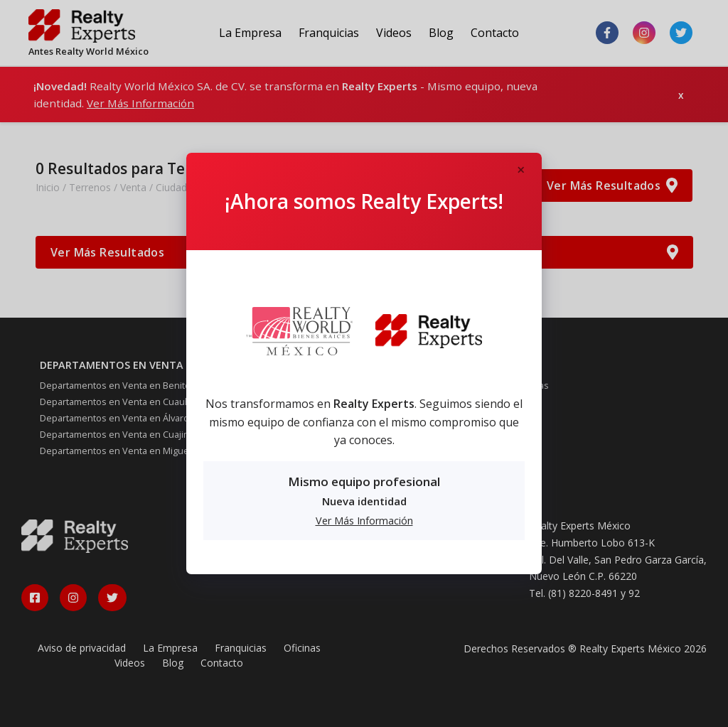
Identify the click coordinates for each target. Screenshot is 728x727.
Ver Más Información (364, 521)
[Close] (520, 171)
